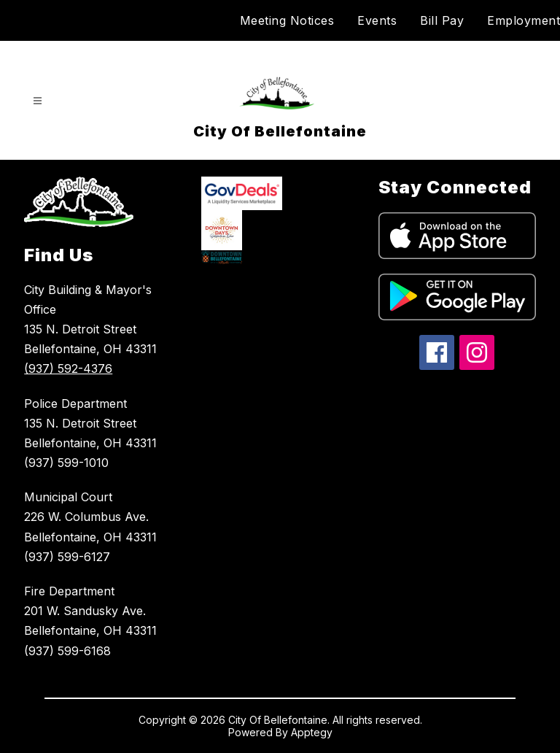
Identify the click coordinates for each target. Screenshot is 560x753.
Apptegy (312, 732)
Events (377, 20)
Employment (524, 20)
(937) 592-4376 (68, 368)
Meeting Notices (287, 20)
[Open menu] (38, 101)
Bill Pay (442, 20)
